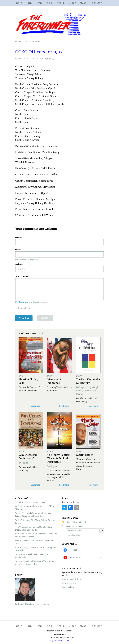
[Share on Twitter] (64, 507)
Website (19, 264)
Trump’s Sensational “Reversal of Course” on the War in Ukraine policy (35, 563)
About (73, 3)
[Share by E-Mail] (76, 507)
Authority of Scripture (73, 579)
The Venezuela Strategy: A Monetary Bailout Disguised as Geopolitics (35, 528)
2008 (26, 58)
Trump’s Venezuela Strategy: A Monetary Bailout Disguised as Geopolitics (33, 515)
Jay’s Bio (61, 3)
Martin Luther (84, 455)
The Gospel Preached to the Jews (30, 502)
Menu (29, 3)
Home (19, 3)
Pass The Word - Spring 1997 (43, 58)
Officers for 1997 (39, 52)
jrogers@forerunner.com (60, 640)
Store (40, 3)
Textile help (24, 302)
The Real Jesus (70, 583)
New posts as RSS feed (76, 522)
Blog (49, 3)
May (20, 58)
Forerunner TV (75, 557)
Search (84, 3)
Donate (96, 626)
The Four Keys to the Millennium (88, 381)
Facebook (73, 550)
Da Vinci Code (70, 587)
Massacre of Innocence (54, 381)
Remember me (25, 308)
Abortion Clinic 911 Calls (29, 381)
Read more (35, 406)
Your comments (22, 276)
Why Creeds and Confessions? (28, 456)
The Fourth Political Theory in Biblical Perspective (59, 458)
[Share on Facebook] (70, 507)
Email (18, 250)
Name (18, 237)
